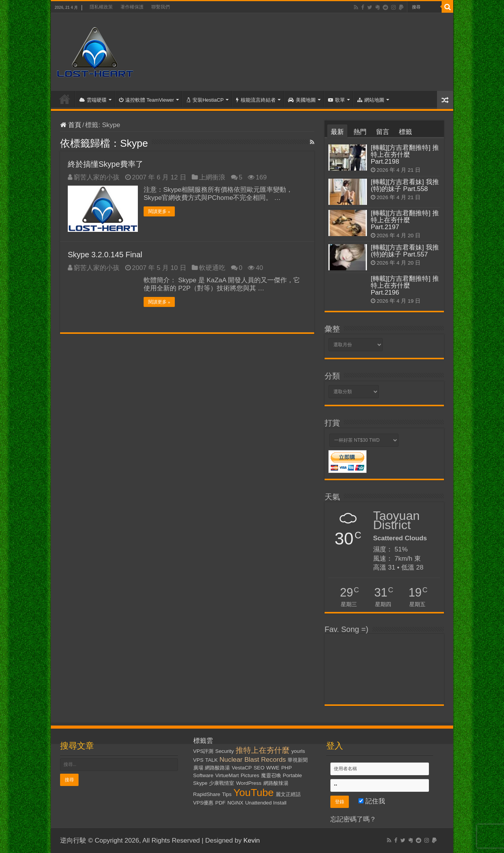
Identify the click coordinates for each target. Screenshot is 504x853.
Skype (200, 783)
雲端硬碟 (93, 100)
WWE (273, 768)
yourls (298, 751)
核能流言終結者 (256, 100)
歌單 (337, 100)
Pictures (250, 775)
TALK (211, 760)
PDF (220, 803)
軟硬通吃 (212, 268)
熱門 (360, 132)
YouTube (254, 793)
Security (224, 751)
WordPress (249, 783)
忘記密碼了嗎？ (353, 819)
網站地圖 (371, 100)
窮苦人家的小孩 (96, 177)
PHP (286, 768)
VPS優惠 (203, 803)
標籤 (405, 132)
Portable (293, 775)
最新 (337, 132)
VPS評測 (203, 751)
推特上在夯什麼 (263, 750)
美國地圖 (302, 100)
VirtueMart (227, 775)
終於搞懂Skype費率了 (105, 164)
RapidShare (207, 794)
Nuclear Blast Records (253, 759)
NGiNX (235, 803)
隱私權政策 (101, 7)
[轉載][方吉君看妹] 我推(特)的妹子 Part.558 (405, 185)
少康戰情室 (222, 783)
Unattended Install (266, 803)
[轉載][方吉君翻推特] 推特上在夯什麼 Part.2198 (405, 155)
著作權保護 (132, 7)
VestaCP (242, 768)
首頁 (65, 99)
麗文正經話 (288, 794)
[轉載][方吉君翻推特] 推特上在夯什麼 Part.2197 (405, 220)
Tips (227, 794)
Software (203, 775)
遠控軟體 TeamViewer (147, 100)
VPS (198, 760)
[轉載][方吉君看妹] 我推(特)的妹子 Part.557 (405, 251)
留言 (383, 132)
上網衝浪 (212, 177)
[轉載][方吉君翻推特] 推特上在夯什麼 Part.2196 (405, 286)
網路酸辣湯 (276, 783)
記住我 (372, 801)
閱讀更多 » (159, 211)
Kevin (252, 840)
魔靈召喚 (271, 775)
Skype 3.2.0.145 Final (105, 255)
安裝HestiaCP (205, 100)
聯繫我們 (161, 7)
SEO (259, 768)
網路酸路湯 (217, 768)
